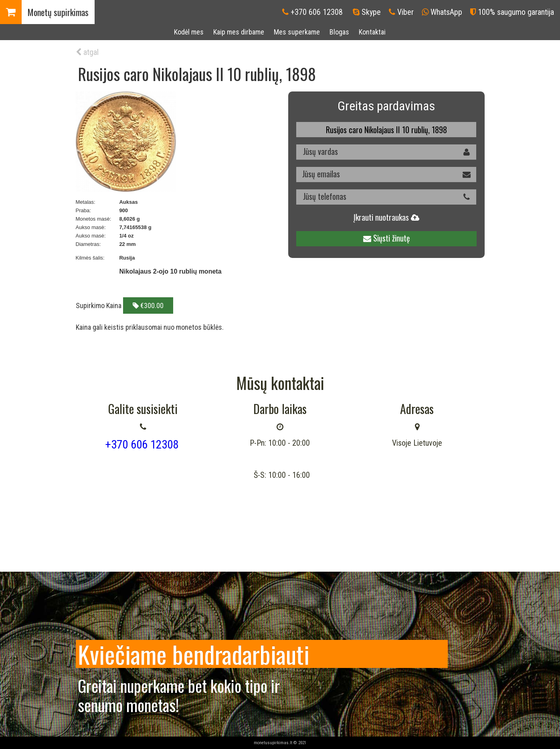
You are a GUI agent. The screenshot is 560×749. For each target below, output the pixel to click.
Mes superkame (297, 32)
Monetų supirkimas (58, 12)
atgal (87, 52)
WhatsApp (446, 12)
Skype (371, 12)
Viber (405, 12)
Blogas (339, 32)
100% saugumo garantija (516, 12)
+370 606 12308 (317, 12)
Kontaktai (372, 32)
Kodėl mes (189, 32)
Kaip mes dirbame (239, 32)
